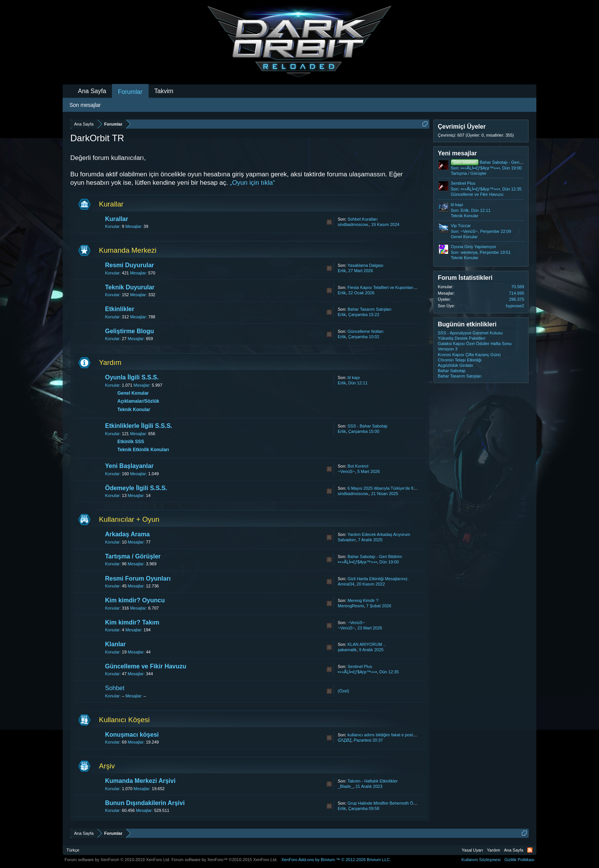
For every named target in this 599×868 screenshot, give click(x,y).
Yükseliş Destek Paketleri (461, 338)
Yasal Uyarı (473, 850)
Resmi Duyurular (130, 265)
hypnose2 (515, 306)
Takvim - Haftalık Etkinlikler (373, 781)
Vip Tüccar (461, 226)
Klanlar (115, 644)
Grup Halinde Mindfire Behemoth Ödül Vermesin (393, 803)
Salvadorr (347, 540)
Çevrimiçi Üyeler (462, 127)
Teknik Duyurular (130, 287)
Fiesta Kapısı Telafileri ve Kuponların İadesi (388, 287)
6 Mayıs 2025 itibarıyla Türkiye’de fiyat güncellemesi (396, 488)
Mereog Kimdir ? (363, 600)
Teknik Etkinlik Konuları (143, 450)
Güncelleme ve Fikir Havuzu (146, 666)
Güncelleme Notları (366, 331)
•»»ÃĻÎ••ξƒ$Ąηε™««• (357, 562)
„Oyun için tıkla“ (253, 183)
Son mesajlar (85, 105)
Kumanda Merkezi (128, 250)
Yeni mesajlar (457, 153)
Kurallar (111, 204)
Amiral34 (346, 584)
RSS (329, 222)
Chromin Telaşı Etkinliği (460, 360)
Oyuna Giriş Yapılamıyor (474, 247)
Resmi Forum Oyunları (138, 578)
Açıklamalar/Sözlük (138, 401)
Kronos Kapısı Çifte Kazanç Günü (469, 355)
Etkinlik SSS (131, 442)
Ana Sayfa (92, 91)
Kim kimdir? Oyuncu (135, 600)
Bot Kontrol (358, 466)
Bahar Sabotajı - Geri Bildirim (375, 557)
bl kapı (354, 378)
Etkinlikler (120, 309)
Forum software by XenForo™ (225, 860)
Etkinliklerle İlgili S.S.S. (139, 426)
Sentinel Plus (360, 666)
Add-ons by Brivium (336, 860)
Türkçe (73, 850)
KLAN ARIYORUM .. (367, 644)
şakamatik (347, 650)
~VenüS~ (346, 471)
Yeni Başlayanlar (129, 466)
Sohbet (115, 688)
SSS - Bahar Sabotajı (368, 426)
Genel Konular (133, 393)
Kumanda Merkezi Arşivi (140, 781)
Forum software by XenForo (117, 860)
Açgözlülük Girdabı (455, 365)
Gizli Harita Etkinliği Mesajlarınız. (378, 579)
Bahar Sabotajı (452, 371)
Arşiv (107, 766)
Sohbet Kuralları (363, 219)
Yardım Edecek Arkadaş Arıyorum (379, 534)
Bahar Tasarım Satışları (370, 309)
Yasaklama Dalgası (366, 265)
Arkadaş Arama (127, 534)
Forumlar (130, 92)
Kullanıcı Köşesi (124, 720)
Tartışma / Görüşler (133, 556)
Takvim (164, 91)
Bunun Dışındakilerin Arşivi (145, 803)
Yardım (110, 362)
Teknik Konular (134, 410)
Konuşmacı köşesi (132, 735)
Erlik (342, 271)
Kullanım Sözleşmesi (481, 860)
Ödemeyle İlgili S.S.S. (136, 488)
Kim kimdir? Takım (132, 622)
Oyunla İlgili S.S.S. (132, 377)
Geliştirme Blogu (130, 331)
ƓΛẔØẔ (345, 740)
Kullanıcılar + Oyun (129, 519)
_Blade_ (345, 786)
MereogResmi (351, 606)
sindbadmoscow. (353, 224)
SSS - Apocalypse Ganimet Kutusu (470, 333)
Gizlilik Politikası (519, 860)
